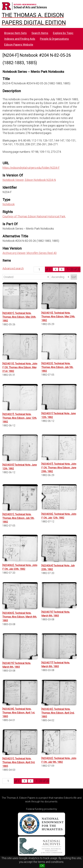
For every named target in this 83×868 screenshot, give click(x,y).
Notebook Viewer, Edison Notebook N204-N (29, 180)
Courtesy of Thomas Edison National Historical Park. (34, 216)
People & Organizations (54, 39)
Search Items (40, 33)
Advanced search (13, 268)
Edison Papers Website (19, 45)
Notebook (9, 204)
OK (42, 866)
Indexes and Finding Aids (20, 39)
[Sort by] (26, 277)
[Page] (39, 269)
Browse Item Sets (15, 33)
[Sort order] (60, 277)
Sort (74, 277)
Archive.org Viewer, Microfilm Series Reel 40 (30, 253)
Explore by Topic (63, 33)
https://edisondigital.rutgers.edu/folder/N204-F (31, 168)
